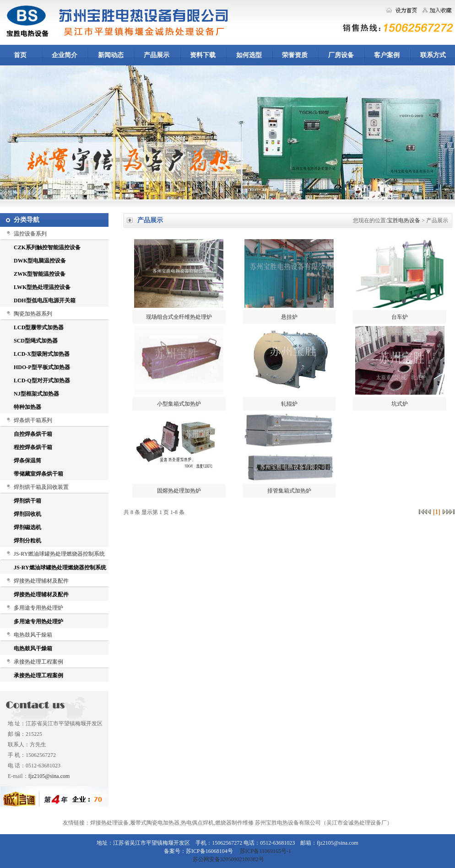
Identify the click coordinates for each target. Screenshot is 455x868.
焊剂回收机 (27, 514)
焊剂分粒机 (27, 541)
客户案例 (387, 55)
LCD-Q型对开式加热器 (42, 380)
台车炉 (400, 317)
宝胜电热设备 (404, 220)
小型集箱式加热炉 (179, 404)
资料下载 (203, 55)
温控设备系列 (30, 234)
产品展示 (157, 55)
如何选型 (249, 55)
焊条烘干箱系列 (33, 420)
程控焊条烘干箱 (33, 447)
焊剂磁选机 (27, 527)
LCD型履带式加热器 (39, 327)
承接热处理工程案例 (38, 662)
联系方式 (433, 55)
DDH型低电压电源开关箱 (45, 300)
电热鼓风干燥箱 (33, 635)
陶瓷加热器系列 (33, 314)
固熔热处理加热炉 (179, 491)
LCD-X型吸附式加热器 (42, 354)
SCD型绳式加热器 (36, 341)
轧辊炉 (289, 404)
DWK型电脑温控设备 (40, 261)
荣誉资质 (295, 55)
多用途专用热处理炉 (38, 608)
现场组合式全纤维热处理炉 (179, 317)
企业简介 (65, 55)
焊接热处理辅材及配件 (41, 581)
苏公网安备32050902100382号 (228, 859)
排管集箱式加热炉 (289, 491)
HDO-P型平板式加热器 (42, 367)
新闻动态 (111, 55)
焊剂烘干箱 (27, 501)
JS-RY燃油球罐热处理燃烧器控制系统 (59, 554)
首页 (20, 55)
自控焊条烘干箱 (33, 434)
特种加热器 (27, 407)
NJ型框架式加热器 (36, 394)
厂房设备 (341, 55)
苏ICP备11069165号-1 (265, 851)
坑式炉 (400, 404)
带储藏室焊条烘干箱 (38, 474)
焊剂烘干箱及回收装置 (41, 487)
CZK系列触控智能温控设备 (47, 247)
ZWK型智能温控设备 (40, 274)
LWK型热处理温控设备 (42, 287)
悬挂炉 (289, 317)
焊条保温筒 (27, 461)
